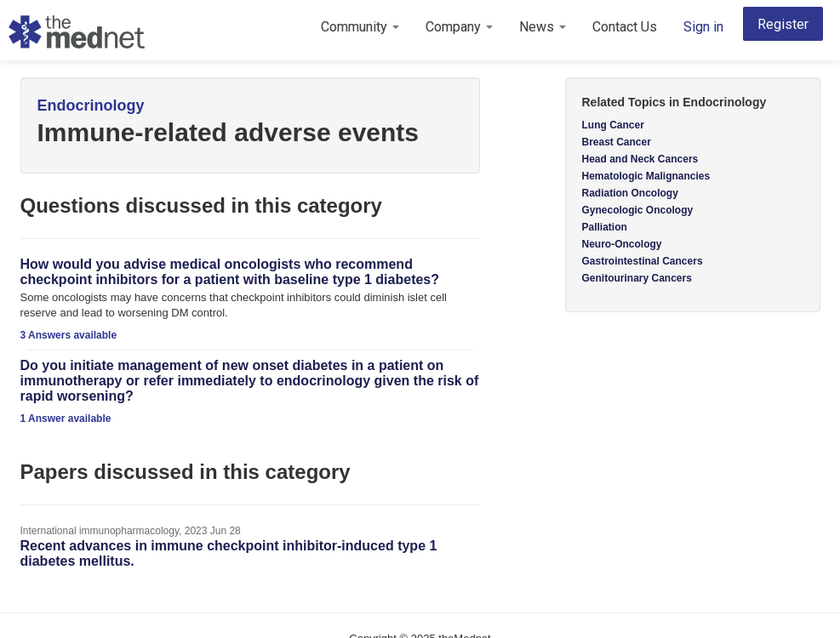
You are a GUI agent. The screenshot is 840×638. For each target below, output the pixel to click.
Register (783, 24)
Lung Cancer (613, 125)
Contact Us (625, 27)
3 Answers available (69, 335)
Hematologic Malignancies (646, 176)
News (543, 27)
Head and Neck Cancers (640, 159)
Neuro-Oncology (622, 244)
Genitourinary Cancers (637, 278)
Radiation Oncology (630, 193)
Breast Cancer (617, 142)
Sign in (703, 27)
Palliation (605, 227)
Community (360, 27)
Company (459, 27)
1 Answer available (66, 419)
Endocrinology (91, 105)
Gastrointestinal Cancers (643, 261)
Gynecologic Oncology (638, 210)
